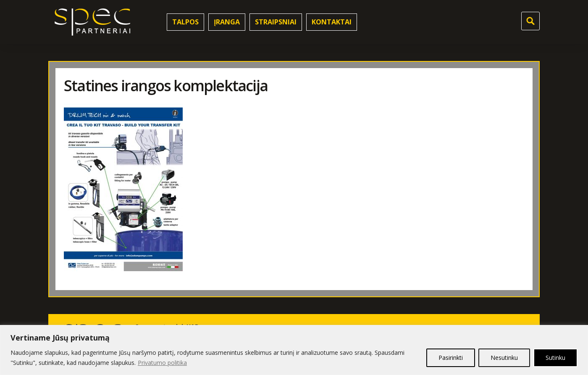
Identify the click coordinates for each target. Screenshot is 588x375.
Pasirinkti (451, 358)
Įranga (227, 22)
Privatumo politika (162, 363)
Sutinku (555, 358)
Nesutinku (504, 358)
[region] (294, 350)
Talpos (185, 22)
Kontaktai (332, 22)
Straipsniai (276, 22)
